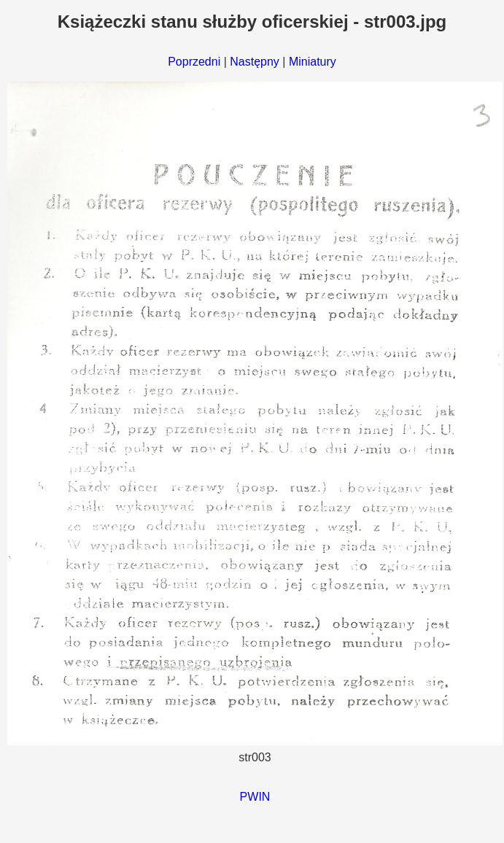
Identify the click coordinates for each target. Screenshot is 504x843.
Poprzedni (194, 62)
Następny (255, 62)
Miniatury (313, 62)
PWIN (255, 797)
